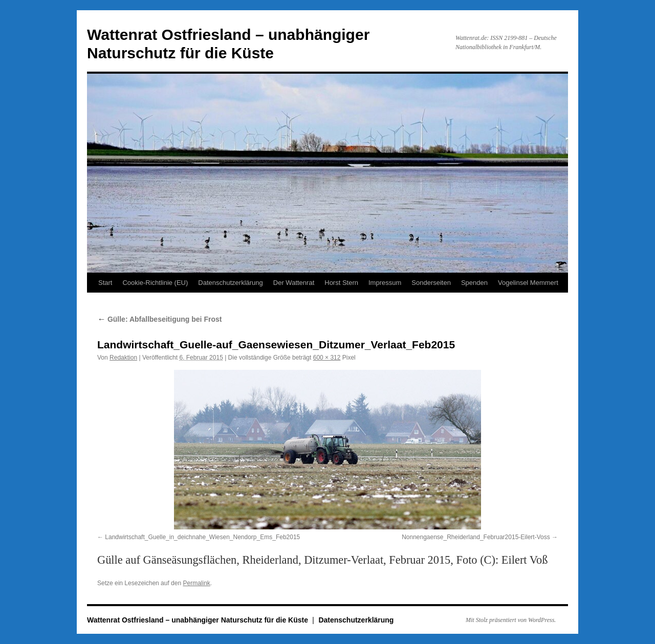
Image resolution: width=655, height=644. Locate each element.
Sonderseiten (431, 283)
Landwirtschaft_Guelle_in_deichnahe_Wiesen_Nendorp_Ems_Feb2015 (202, 537)
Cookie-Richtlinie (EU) (155, 283)
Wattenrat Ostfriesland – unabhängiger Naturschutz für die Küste (199, 620)
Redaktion (123, 358)
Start (105, 283)
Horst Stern (341, 283)
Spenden (474, 283)
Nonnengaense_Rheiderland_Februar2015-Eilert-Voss (476, 537)
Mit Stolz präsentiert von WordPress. (511, 620)
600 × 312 (327, 358)
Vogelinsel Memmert (528, 283)
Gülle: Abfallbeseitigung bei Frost (159, 319)
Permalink (196, 583)
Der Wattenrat (294, 283)
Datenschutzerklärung (230, 283)
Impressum (385, 283)
